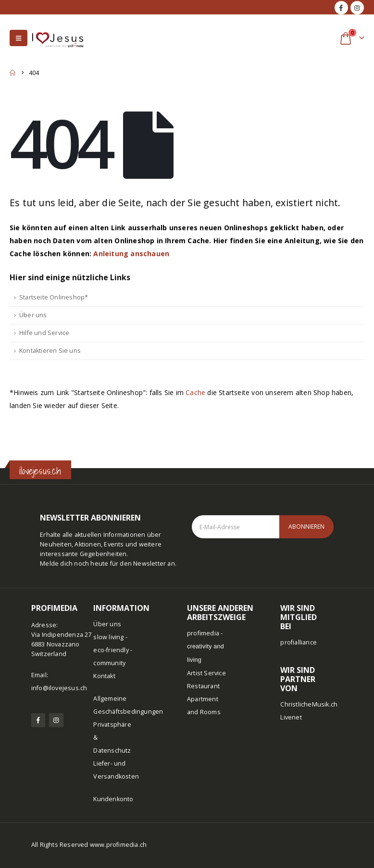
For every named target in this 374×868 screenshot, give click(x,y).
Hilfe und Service (44, 333)
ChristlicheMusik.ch (309, 704)
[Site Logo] (58, 38)
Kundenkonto (113, 799)
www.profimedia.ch (118, 845)
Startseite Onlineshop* (54, 297)
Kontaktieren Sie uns (50, 351)
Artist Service (206, 673)
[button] (19, 38)
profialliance (299, 642)
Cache (195, 392)
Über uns (33, 315)
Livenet (291, 717)
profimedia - (206, 646)
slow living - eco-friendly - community (113, 650)
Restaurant (203, 686)
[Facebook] (341, 8)
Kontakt (104, 676)
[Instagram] (357, 8)
